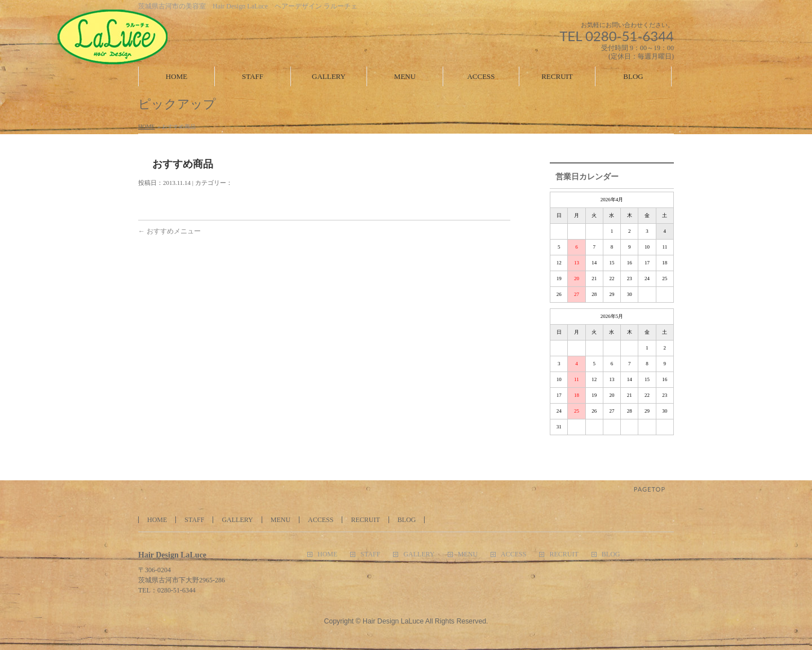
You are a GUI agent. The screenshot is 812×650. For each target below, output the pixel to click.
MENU (281, 520)
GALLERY (237, 520)
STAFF (194, 520)
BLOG (407, 520)
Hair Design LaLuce (393, 621)
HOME (146, 127)
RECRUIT (365, 520)
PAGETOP (650, 489)
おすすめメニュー (169, 231)
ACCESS (321, 520)
